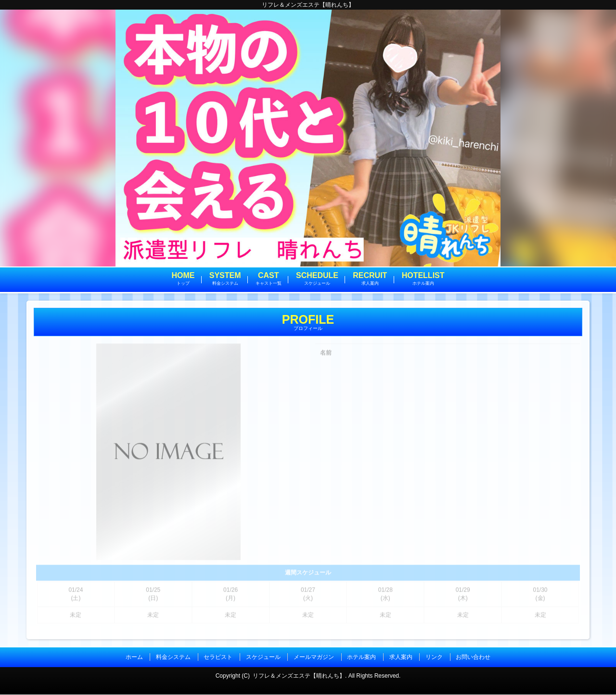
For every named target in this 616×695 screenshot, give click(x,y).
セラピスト (218, 658)
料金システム (173, 658)
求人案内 (401, 658)
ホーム (134, 658)
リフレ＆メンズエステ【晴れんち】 (299, 676)
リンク (434, 658)
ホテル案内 (361, 658)
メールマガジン (314, 658)
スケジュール (263, 658)
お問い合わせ (473, 658)
